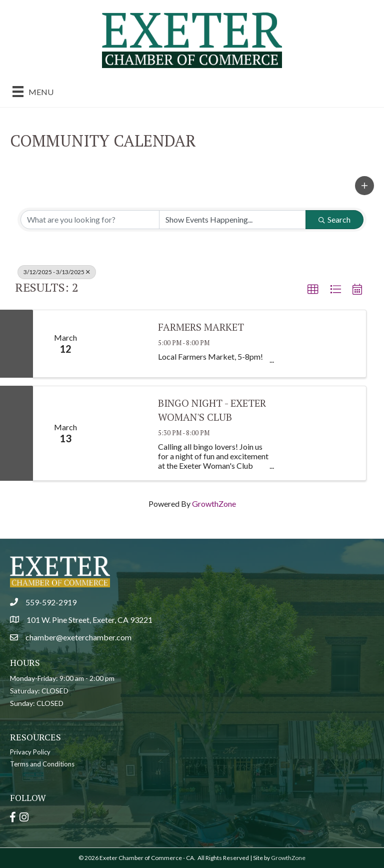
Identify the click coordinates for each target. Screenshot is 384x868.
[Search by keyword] (90, 220)
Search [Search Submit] (334, 219)
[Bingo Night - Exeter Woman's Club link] (123, 433)
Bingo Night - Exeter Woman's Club (212, 410)
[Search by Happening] (232, 220)
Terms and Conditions (42, 764)
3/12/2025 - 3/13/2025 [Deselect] (57, 272)
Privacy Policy (30, 752)
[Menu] (33, 91)
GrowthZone (214, 504)
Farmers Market (201, 327)
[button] (364, 186)
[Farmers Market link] (123, 344)
